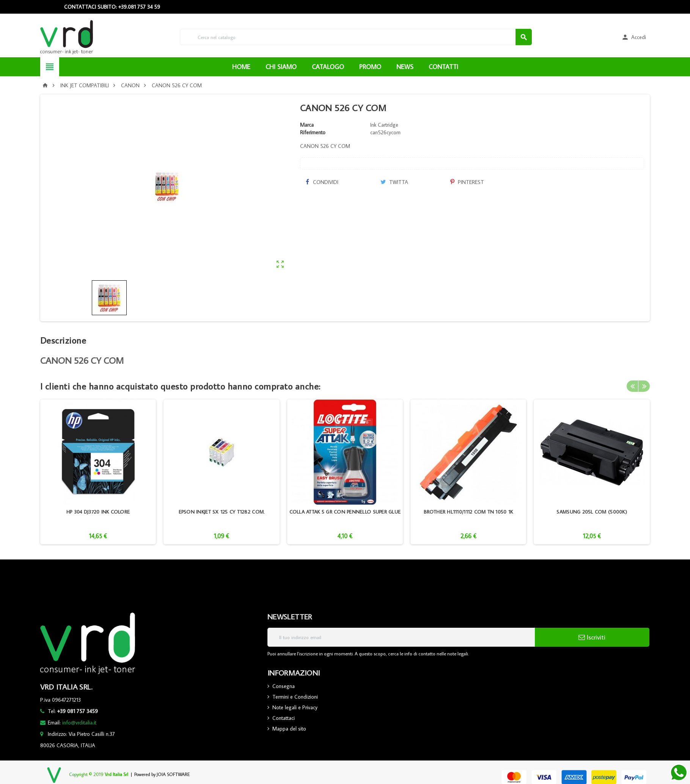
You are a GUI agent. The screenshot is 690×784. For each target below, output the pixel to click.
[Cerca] (356, 37)
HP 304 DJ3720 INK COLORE (98, 512)
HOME (241, 67)
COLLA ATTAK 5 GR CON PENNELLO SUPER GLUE (345, 512)
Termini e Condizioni (295, 697)
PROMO (370, 67)
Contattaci (284, 718)
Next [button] (644, 386)
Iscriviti (592, 637)
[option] (98, 472)
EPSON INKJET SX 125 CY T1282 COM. (222, 512)
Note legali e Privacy (295, 707)
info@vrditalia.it (79, 723)
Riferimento (313, 132)
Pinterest (467, 182)
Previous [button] (632, 386)
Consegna (284, 686)
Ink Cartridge (384, 125)
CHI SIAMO (281, 67)
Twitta (394, 182)
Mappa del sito (289, 729)
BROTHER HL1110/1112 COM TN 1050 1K (468, 512)
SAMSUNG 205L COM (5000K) (592, 512)
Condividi (322, 182)
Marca (307, 125)
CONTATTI (443, 67)
